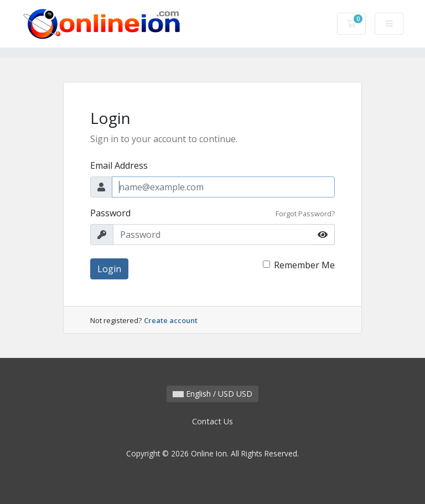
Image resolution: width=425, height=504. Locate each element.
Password (110, 213)
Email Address (119, 165)
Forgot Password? (305, 214)
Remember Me (304, 265)
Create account (171, 320)
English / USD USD (212, 394)
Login (109, 269)
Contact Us (212, 421)
